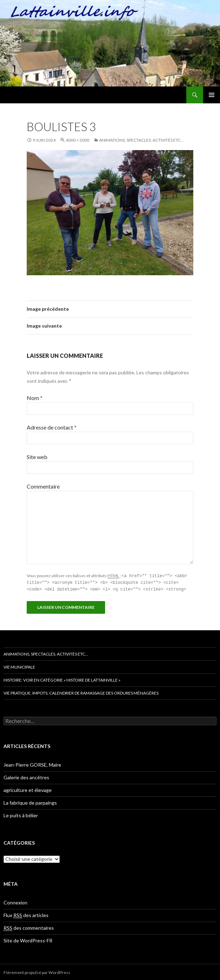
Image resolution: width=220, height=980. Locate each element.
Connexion (15, 901)
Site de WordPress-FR (28, 939)
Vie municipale (19, 666)
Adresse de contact (52, 427)
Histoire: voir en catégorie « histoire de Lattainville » (62, 679)
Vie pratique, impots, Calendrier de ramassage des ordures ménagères (81, 692)
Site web (37, 457)
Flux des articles (26, 914)
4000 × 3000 (77, 140)
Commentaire (43, 486)
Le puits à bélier (21, 814)
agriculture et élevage (28, 789)
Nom (35, 398)
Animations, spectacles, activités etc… (141, 140)
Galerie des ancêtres (26, 776)
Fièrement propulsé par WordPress (37, 971)
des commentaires (29, 927)
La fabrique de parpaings (30, 802)
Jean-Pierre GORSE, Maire (32, 764)
